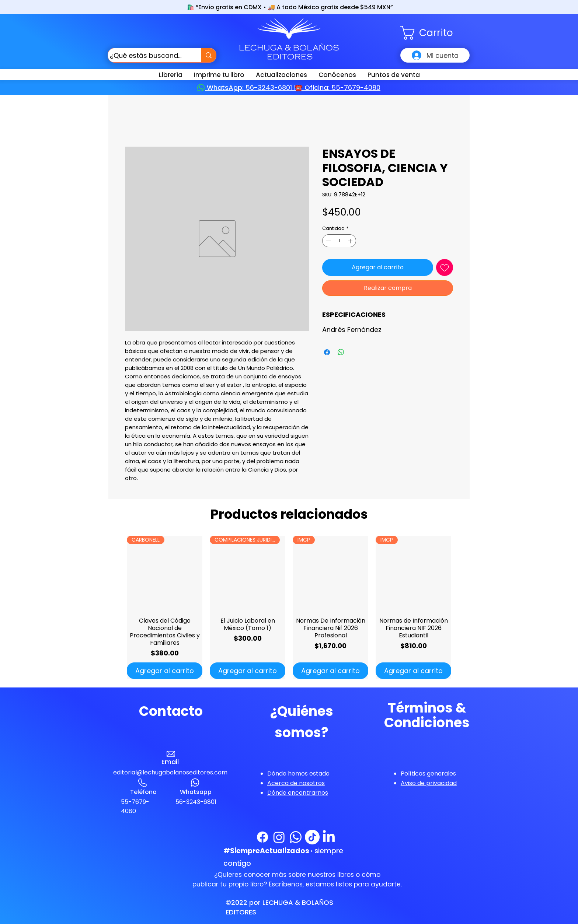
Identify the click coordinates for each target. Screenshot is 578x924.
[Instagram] (279, 837)
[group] (289, 607)
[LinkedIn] (329, 837)
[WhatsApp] (296, 837)
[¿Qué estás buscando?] (148, 55)
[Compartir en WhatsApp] (341, 352)
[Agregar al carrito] (165, 671)
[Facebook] (262, 837)
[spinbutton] (339, 241)
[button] (435, 33)
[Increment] (351, 241)
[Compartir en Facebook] (327, 352)
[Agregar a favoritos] (445, 267)
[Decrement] (328, 241)
